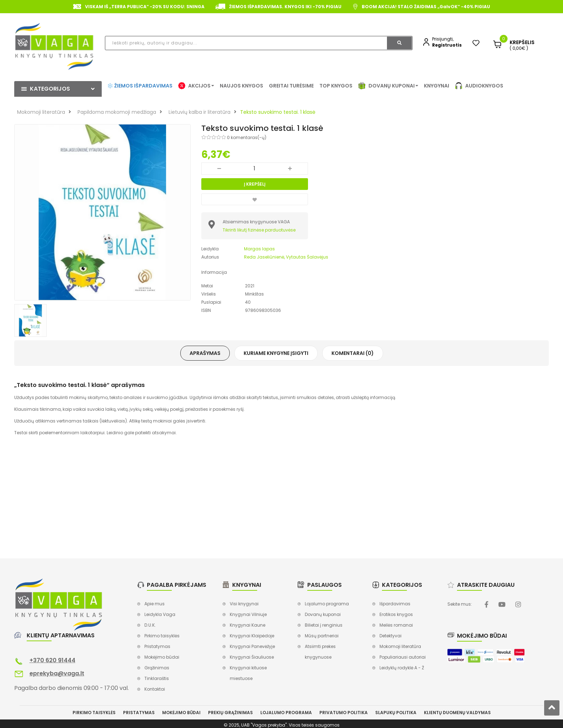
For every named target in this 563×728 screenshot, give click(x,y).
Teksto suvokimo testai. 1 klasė (278, 112)
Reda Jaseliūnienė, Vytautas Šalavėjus (286, 257)
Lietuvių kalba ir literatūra (200, 112)
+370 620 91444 (52, 660)
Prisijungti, (443, 39)
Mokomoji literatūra (41, 112)
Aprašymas (205, 353)
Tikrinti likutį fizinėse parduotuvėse (259, 230)
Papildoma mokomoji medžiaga (117, 112)
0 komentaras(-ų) (247, 137)
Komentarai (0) (353, 353)
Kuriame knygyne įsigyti (276, 353)
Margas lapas (259, 249)
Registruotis (447, 45)
